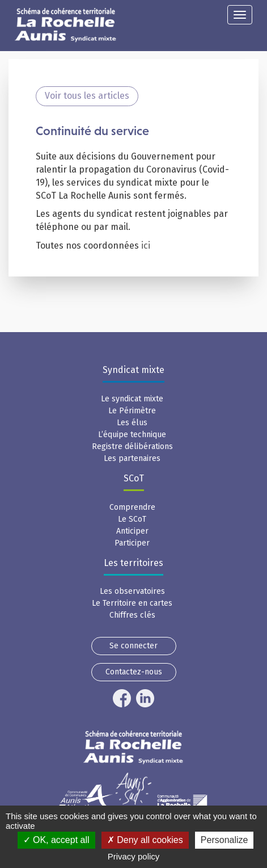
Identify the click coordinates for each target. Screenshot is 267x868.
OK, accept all (56, 840)
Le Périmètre (132, 411)
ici (147, 246)
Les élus (132, 423)
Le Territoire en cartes (132, 603)
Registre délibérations (132, 446)
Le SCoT (132, 519)
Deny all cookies (145, 840)
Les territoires (133, 563)
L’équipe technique (132, 435)
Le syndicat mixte (132, 399)
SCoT (134, 478)
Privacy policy (134, 856)
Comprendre (132, 507)
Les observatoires (132, 591)
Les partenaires (132, 458)
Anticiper (132, 531)
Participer (132, 543)
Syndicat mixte (133, 370)
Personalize (224, 840)
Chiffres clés (132, 615)
